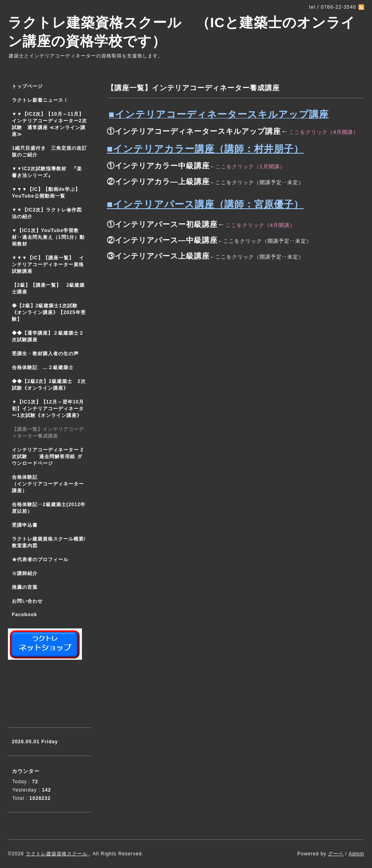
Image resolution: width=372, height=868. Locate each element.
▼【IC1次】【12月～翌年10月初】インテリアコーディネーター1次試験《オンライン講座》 (51, 409)
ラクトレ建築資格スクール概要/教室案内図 (49, 542)
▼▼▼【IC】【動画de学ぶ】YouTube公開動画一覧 (46, 193)
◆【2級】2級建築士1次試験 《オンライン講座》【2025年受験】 (49, 312)
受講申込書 (25, 525)
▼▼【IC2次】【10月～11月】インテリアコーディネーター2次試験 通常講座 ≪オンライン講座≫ (49, 124)
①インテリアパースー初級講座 (162, 224)
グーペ (336, 854)
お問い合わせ (27, 601)
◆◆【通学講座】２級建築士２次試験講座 (48, 336)
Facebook (25, 615)
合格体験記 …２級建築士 (45, 367)
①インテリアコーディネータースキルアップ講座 (194, 131)
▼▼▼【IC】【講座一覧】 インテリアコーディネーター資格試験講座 (48, 265)
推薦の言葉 (25, 587)
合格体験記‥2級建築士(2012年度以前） (49, 508)
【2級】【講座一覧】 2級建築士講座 (48, 288)
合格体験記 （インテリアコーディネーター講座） (51, 484)
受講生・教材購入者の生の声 (45, 354)
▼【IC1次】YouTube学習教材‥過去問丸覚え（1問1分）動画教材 (48, 237)
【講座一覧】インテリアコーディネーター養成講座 (48, 433)
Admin (356, 854)
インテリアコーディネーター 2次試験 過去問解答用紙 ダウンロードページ (48, 457)
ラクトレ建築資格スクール (57, 854)
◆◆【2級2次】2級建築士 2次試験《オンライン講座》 (49, 385)
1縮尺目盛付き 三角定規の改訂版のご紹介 (49, 151)
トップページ (27, 86)
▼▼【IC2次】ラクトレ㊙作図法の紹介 (47, 213)
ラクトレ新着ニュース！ (40, 100)
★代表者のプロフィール (40, 560)
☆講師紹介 (25, 573)
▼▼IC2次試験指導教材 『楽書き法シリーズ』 (47, 172)
